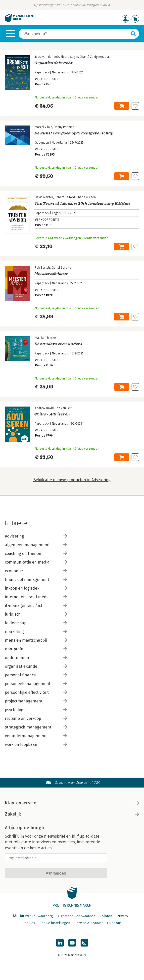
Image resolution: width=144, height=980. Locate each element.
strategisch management (36, 727)
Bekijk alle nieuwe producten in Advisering (72, 480)
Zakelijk (72, 814)
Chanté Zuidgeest (91, 57)
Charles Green (86, 197)
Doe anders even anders (58, 344)
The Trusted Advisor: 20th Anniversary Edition (82, 204)
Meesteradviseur (51, 274)
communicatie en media (36, 562)
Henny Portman (64, 127)
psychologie (36, 710)
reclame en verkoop (36, 718)
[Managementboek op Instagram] (84, 943)
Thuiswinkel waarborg (33, 916)
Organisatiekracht (53, 63)
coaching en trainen (36, 553)
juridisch (36, 614)
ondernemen (36, 658)
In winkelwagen (122, 106)
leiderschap (36, 623)
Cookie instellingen (55, 923)
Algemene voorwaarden (76, 916)
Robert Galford (65, 197)
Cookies (29, 923)
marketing (36, 632)
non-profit (36, 649)
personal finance (36, 675)
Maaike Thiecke (45, 338)
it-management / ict (36, 606)
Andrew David (44, 408)
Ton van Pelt (63, 408)
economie (36, 571)
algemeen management (36, 545)
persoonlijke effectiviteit (36, 692)
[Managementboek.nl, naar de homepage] (20, 21)
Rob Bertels (43, 268)
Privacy (122, 916)
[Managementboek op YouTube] (72, 943)
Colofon (106, 916)
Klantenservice (72, 803)
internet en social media (36, 597)
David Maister (44, 197)
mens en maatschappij (36, 640)
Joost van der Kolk (47, 57)
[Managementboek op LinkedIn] (60, 943)
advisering (36, 536)
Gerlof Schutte (61, 268)
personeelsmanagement (36, 684)
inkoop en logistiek (36, 588)
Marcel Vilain (44, 127)
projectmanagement (36, 701)
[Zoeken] (74, 34)
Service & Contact (89, 923)
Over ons (114, 923)
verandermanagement (36, 736)
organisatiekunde (36, 666)
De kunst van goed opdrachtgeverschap (74, 133)
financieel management (36, 580)
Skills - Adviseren (52, 414)
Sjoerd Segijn (69, 57)
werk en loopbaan (36, 744)
